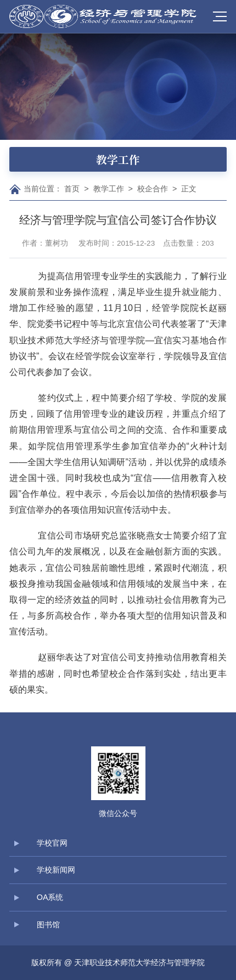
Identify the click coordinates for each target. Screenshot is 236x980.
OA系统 (50, 897)
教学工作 (109, 189)
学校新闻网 (56, 870)
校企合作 (153, 189)
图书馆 (48, 925)
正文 (189, 189)
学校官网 (52, 843)
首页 (72, 189)
